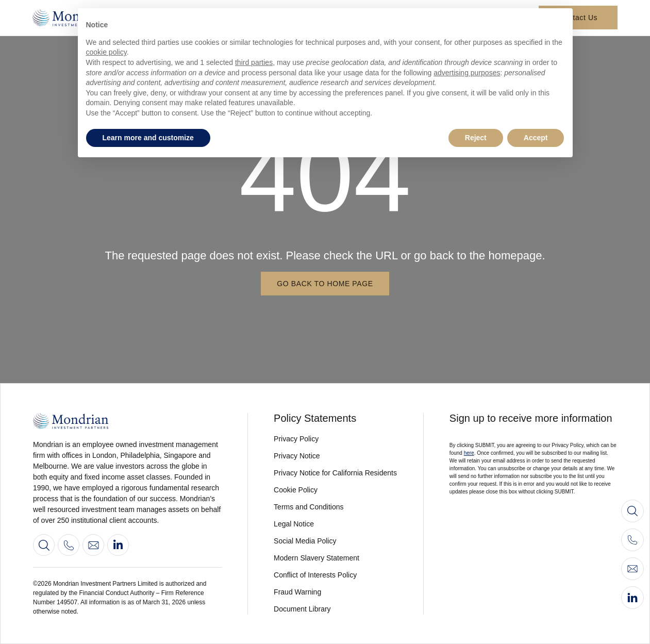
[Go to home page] (127, 421)
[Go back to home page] (325, 284)
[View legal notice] (336, 524)
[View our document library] (336, 609)
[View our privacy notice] (336, 456)
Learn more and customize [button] (148, 138)
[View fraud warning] (336, 592)
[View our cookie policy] (336, 490)
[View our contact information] (69, 545)
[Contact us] (93, 545)
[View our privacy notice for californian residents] (336, 473)
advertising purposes (467, 73)
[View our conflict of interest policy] (336, 575)
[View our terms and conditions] (336, 507)
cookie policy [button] (106, 52)
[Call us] (632, 540)
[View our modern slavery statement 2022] (336, 558)
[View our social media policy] (336, 541)
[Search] (44, 545)
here (469, 453)
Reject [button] (476, 138)
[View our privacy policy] (336, 439)
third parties (254, 62)
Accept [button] (536, 138)
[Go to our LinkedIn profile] (118, 545)
